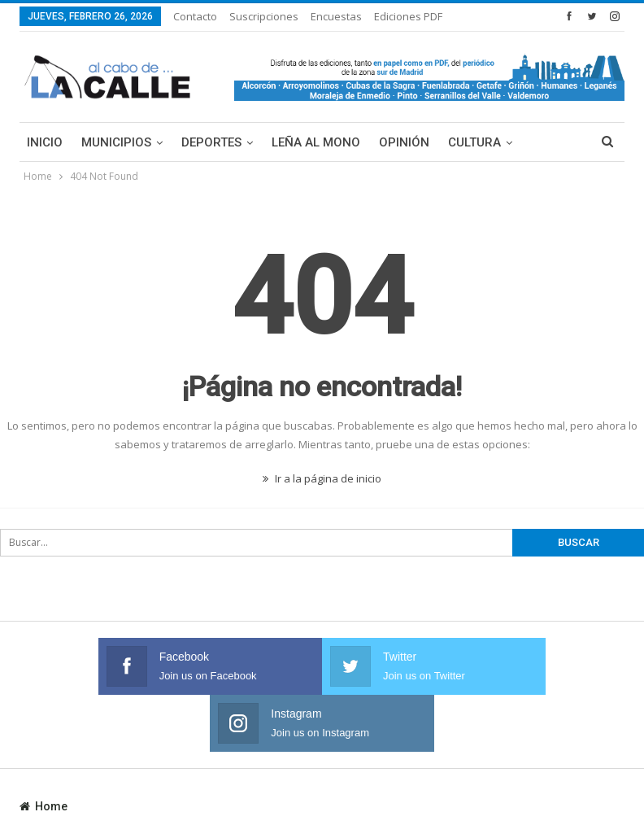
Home (44, 749)
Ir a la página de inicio (322, 478)
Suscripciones (264, 16)
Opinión (404, 142)
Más (389, 16)
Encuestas (336, 16)
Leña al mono (316, 142)
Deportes (211, 142)
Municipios (116, 142)
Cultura (474, 142)
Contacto (195, 16)
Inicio (45, 142)
